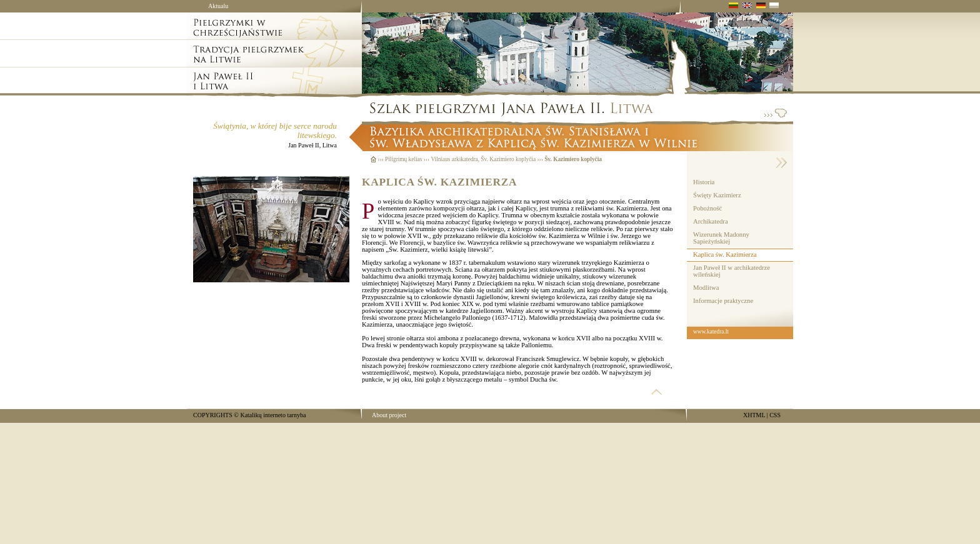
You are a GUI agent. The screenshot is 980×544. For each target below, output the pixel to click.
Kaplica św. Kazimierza (725, 255)
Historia (704, 182)
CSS (775, 415)
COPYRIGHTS (213, 415)
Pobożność (707, 208)
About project (389, 415)
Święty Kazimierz (717, 195)
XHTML (754, 415)
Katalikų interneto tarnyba (273, 415)
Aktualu (218, 6)
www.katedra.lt (711, 332)
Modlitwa (706, 288)
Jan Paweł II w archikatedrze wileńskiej (732, 271)
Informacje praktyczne (723, 301)
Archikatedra (711, 221)
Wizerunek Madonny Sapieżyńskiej (721, 238)
